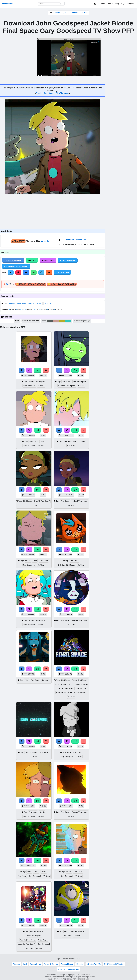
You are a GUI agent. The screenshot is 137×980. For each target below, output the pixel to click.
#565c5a (50, 321)
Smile (42, 441)
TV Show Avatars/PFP (78, 13)
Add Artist (18, 241)
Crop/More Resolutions (16, 266)
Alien (27, 680)
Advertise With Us (94, 964)
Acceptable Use (67, 964)
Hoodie (51, 309)
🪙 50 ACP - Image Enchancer (62, 284)
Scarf (37, 309)
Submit (102, 4)
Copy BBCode (62, 272)
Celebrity (58, 309)
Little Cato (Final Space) (67, 565)
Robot (66, 932)
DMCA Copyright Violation (114, 964)
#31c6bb (68, 321)
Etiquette (80, 964)
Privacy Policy (36, 964)
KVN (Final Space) (80, 382)
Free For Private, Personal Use (73, 240)
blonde (12, 303)
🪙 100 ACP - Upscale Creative (31, 284)
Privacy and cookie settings (68, 969)
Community (114, 4)
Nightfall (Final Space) (42, 501)
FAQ (25, 964)
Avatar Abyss (61, 13)
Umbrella (30, 309)
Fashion (43, 309)
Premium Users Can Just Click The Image (52, 93)
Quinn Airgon (81, 689)
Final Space (22, 303)
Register (131, 4)
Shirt (23, 309)
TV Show (48, 303)
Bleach (13, 309)
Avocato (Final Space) (80, 620)
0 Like (32, 260)
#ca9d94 (56, 321)
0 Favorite (48, 260)
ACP (8, 284)
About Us (17, 964)
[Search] (63, 4)
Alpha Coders (8, 4)
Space (36, 872)
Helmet (44, 872)
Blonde (31, 382)
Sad (80, 752)
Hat (18, 309)
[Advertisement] (53, 211)
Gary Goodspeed (35, 303)
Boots (29, 872)
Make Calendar (68, 260)
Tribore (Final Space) (80, 680)
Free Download (13, 260)
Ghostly (45, 241)
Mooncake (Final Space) (67, 386)
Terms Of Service (51, 964)
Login (123, 4)
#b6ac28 (62, 321)
